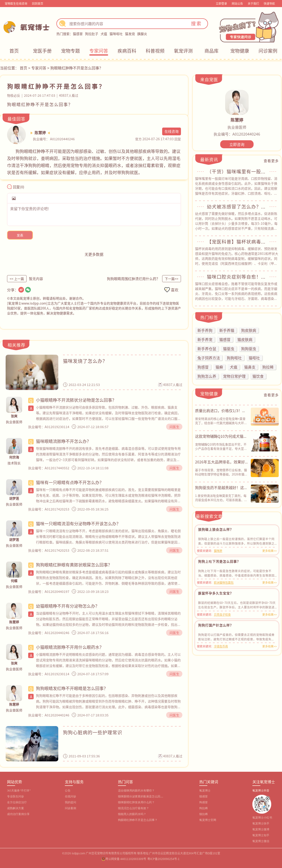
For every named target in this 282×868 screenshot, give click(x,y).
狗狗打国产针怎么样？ (216, 625)
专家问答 (99, 51)
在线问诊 (70, 796)
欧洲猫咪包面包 (224, 582)
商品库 (211, 51)
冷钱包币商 (221, 646)
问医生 (174, 427)
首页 (14, 51)
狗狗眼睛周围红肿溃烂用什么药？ (133, 279)
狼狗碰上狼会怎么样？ (216, 529)
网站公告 (237, 3)
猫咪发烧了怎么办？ (85, 361)
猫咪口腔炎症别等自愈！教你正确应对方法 (237, 277)
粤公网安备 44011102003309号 (126, 859)
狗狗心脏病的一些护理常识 (93, 732)
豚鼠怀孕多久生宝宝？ (216, 593)
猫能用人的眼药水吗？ (132, 814)
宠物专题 (70, 51)
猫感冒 (78, 34)
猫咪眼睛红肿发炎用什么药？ (136, 802)
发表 (20, 235)
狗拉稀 (204, 808)
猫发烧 (130, 34)
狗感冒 (204, 802)
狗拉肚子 (92, 34)
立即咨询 (237, 144)
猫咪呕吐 (116, 34)
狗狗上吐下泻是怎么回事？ (219, 561)
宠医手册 (42, 51)
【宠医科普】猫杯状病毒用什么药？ (237, 242)
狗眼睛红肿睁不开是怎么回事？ (138, 820)
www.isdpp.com (34, 303)
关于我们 (253, 3)
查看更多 (271, 161)
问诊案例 (268, 51)
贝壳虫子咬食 (222, 614)
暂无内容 (36, 279)
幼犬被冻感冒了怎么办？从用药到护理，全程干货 (237, 207)
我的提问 (70, 802)
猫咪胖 (218, 551)
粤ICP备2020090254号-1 (163, 859)
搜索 (196, 23)
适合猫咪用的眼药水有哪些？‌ (136, 791)
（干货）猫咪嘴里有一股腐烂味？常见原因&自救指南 (237, 172)
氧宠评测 (183, 51)
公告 (68, 791)
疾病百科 (127, 51)
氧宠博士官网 (208, 820)
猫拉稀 (204, 814)
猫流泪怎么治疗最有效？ (133, 808)
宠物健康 (240, 51)
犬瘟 (104, 34)
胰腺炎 (142, 34)
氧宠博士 (205, 791)
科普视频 (155, 51)
